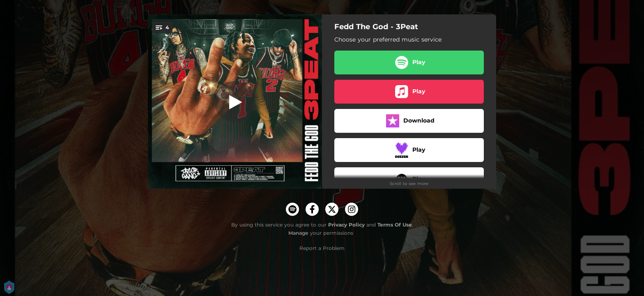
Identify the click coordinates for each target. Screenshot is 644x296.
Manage (298, 233)
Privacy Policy (346, 225)
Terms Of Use (395, 225)
